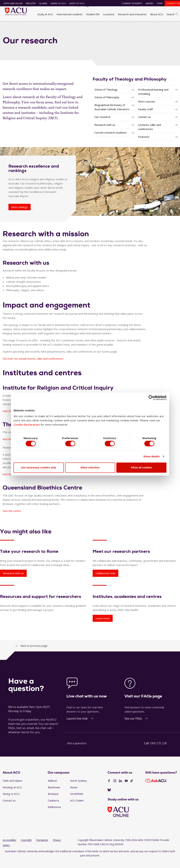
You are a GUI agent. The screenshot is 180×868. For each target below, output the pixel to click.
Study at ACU (45, 14)
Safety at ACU (75, 3)
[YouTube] (126, 788)
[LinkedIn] (120, 788)
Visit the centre (12, 482)
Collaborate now (105, 581)
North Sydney (78, 788)
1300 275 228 (158, 751)
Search (172, 14)
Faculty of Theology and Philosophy (94, 25)
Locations (109, 14)
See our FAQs (133, 726)
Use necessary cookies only (38, 468)
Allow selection (90, 468)
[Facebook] (109, 788)
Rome (74, 795)
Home (7, 25)
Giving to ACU (56, 3)
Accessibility (9, 848)
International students (70, 14)
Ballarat (52, 788)
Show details (152, 457)
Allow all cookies (141, 468)
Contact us (171, 3)
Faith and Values (11, 3)
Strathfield (77, 801)
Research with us (13, 581)
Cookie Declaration (27, 424)
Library (148, 3)
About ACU (157, 14)
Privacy (57, 848)
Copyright (26, 848)
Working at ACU (12, 795)
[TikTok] (132, 788)
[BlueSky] (109, 797)
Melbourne (54, 814)
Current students (130, 3)
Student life (93, 14)
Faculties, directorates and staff (50, 25)
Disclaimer (42, 848)
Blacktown (54, 795)
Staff (158, 3)
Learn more (103, 626)
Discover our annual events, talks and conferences (33, 366)
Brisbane (53, 801)
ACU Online (77, 808)
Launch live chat (77, 726)
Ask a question (77, 751)
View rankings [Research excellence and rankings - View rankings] (20, 214)
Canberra (53, 808)
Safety (6, 853)
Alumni (41, 3)
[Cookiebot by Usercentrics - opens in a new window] (151, 397)
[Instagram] (115, 788)
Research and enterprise (132, 14)
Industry (29, 3)
